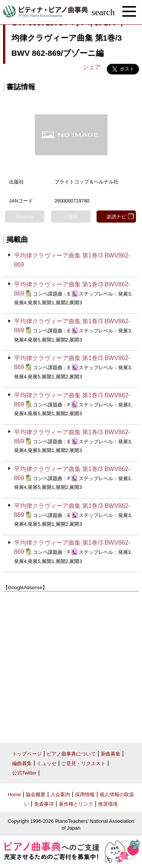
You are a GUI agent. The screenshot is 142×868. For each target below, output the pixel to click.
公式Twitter (24, 773)
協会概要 (36, 794)
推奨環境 (108, 804)
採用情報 (85, 794)
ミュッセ (47, 763)
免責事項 (44, 804)
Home (15, 794)
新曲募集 (111, 754)
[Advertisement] (71, 665)
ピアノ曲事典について (71, 754)
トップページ (27, 754)
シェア (92, 67)
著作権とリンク (76, 804)
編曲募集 (22, 763)
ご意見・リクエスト (83, 763)
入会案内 (60, 794)
